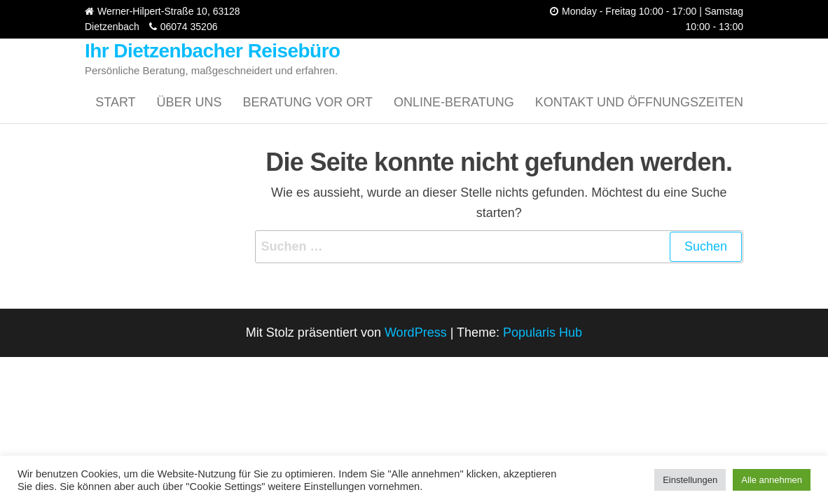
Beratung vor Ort (308, 102)
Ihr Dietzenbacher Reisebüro (213, 51)
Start (115, 102)
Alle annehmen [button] (772, 480)
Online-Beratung (454, 102)
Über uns (189, 102)
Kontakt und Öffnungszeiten (639, 102)
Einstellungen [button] (690, 480)
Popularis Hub (543, 332)
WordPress (416, 332)
